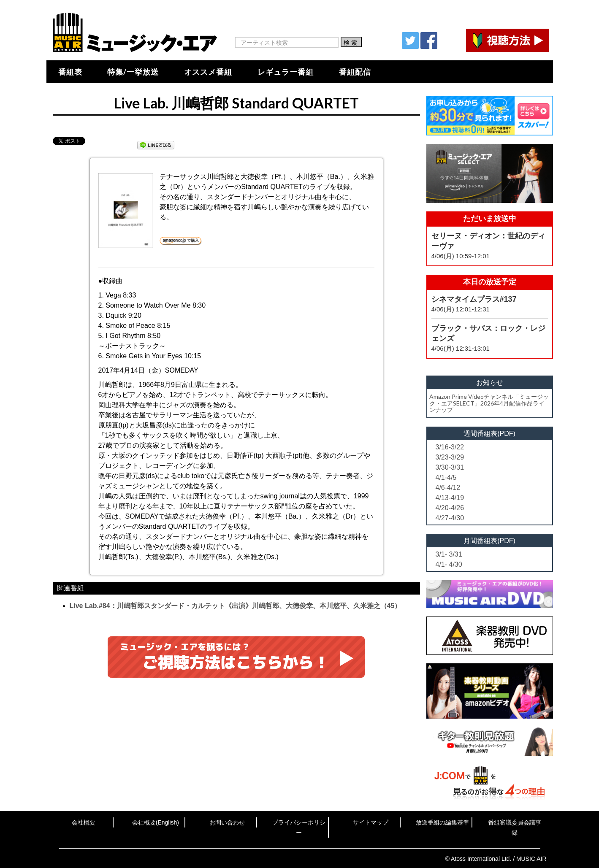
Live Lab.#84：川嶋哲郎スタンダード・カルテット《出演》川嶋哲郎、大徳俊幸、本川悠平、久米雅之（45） (236, 606)
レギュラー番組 (286, 72)
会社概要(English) (156, 822)
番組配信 (355, 72)
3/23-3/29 (450, 457)
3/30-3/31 (450, 467)
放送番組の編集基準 (442, 822)
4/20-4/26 (450, 508)
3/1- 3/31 (449, 554)
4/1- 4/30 (449, 564)
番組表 (70, 72)
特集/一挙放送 (133, 72)
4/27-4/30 (450, 518)
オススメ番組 (208, 72)
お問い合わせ (227, 822)
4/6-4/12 (448, 488)
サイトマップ (371, 822)
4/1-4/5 (446, 477)
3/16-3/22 (450, 447)
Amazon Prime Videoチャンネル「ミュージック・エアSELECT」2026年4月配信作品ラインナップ (489, 403)
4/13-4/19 (450, 498)
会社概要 (84, 822)
